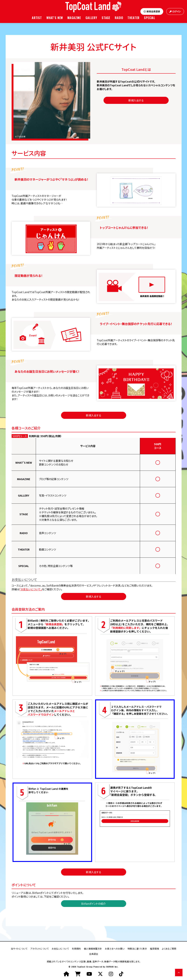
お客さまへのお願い (115, 948)
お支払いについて (60, 948)
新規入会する (136, 100)
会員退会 (94, 954)
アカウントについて (39, 948)
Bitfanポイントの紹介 (93, 904)
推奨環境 (154, 948)
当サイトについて (19, 948)
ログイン (175, 11)
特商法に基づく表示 (137, 948)
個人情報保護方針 (93, 948)
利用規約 (76, 948)
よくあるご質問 (169, 948)
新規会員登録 (152, 11)
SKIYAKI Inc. (112, 967)
